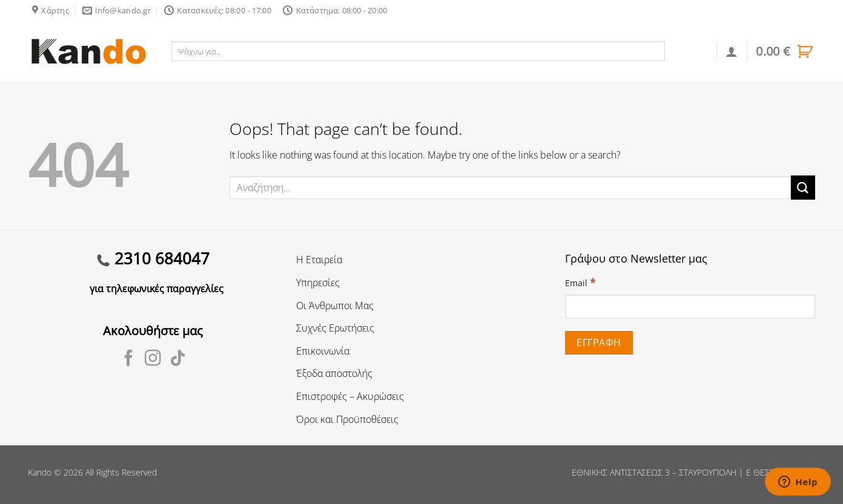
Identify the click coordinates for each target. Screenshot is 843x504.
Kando (40, 472)
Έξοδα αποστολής (334, 373)
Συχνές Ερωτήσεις (335, 328)
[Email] (690, 306)
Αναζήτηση (691, 51)
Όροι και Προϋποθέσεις (347, 419)
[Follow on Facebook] (129, 359)
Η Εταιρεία (319, 260)
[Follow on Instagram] (153, 359)
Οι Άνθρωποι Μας (335, 306)
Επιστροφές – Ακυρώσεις (350, 396)
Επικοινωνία (323, 351)
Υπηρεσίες (318, 283)
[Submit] (803, 187)
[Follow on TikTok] (178, 359)
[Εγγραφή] (599, 343)
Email (580, 282)
